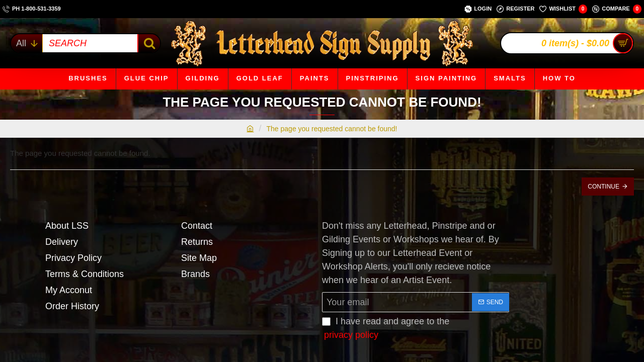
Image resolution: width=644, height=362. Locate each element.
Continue (603, 187)
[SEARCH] (149, 43)
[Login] (478, 9)
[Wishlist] (563, 9)
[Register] (515, 9)
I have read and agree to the (386, 329)
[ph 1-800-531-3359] (32, 9)
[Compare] (617, 9)
